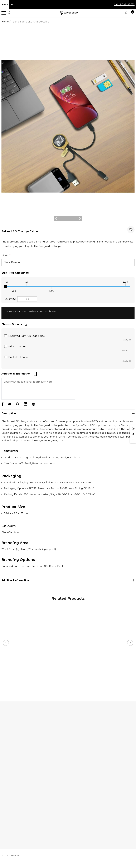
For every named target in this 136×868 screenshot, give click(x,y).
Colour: (6, 255)
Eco (13, 4)
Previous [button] (58, 218)
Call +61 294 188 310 (124, 4)
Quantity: (10, 299)
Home (5, 4)
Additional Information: (16, 374)
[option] (68, 126)
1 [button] (68, 219)
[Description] (68, 413)
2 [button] (70, 686)
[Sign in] (126, 13)
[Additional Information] (68, 580)
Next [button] (78, 218)
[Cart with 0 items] (131, 13)
